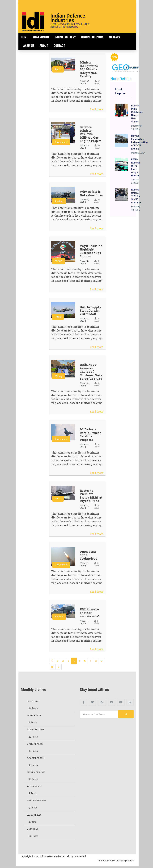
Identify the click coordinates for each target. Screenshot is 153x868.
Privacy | (121, 863)
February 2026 (36, 730)
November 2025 (37, 773)
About (44, 45)
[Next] (59, 667)
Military (115, 37)
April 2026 (34, 701)
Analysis (29, 45)
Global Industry (92, 37)
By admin (97, 201)
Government (41, 37)
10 (52, 667)
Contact (59, 45)
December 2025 (36, 759)
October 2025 (36, 788)
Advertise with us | (107, 863)
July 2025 (33, 831)
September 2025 (37, 802)
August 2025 (35, 817)
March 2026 (34, 716)
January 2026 (36, 745)
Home (24, 37)
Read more (97, 109)
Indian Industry (65, 37)
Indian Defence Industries (68, 18)
